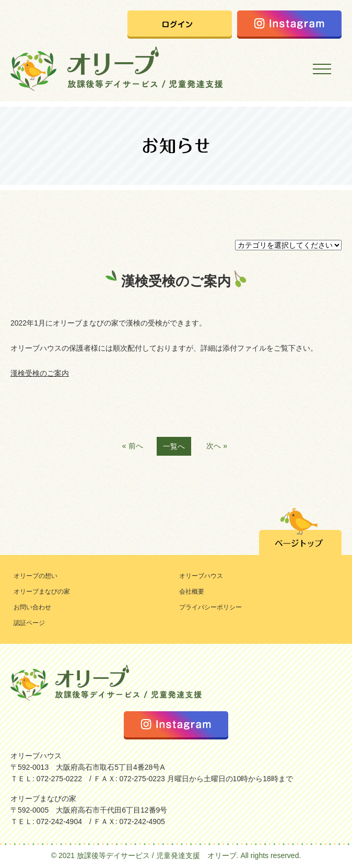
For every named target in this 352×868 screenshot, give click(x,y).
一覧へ (174, 446)
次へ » (217, 446)
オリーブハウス (201, 576)
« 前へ (133, 446)
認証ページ (29, 623)
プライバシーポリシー (210, 607)
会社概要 (192, 592)
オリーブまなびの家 (42, 592)
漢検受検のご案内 (40, 373)
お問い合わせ (32, 607)
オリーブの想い (36, 576)
